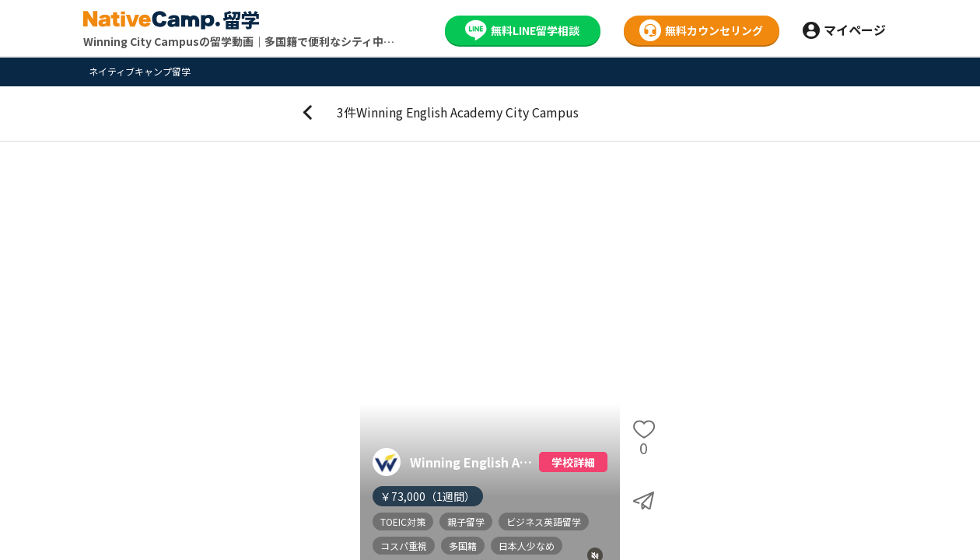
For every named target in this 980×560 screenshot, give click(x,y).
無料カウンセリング (701, 30)
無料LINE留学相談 (522, 30)
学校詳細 (573, 462)
